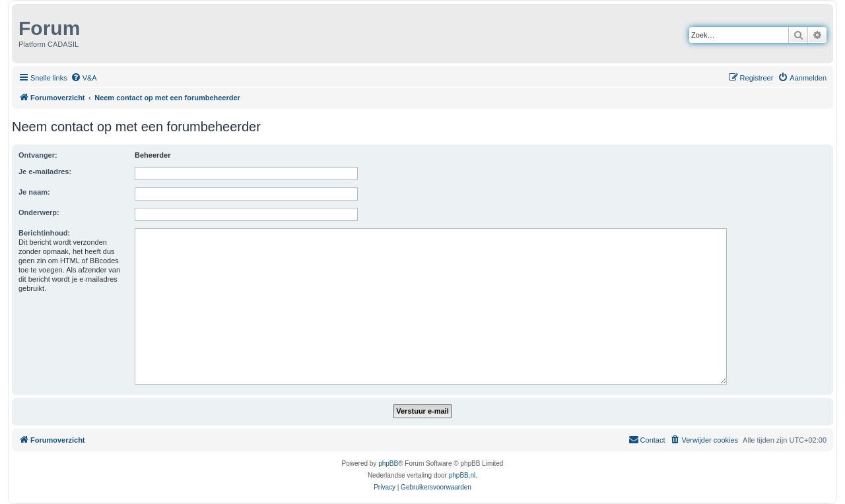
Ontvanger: (38, 155)
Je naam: (34, 192)
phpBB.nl (462, 475)
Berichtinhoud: (44, 233)
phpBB (388, 463)
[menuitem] (84, 78)
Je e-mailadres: (45, 172)
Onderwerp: (39, 212)
